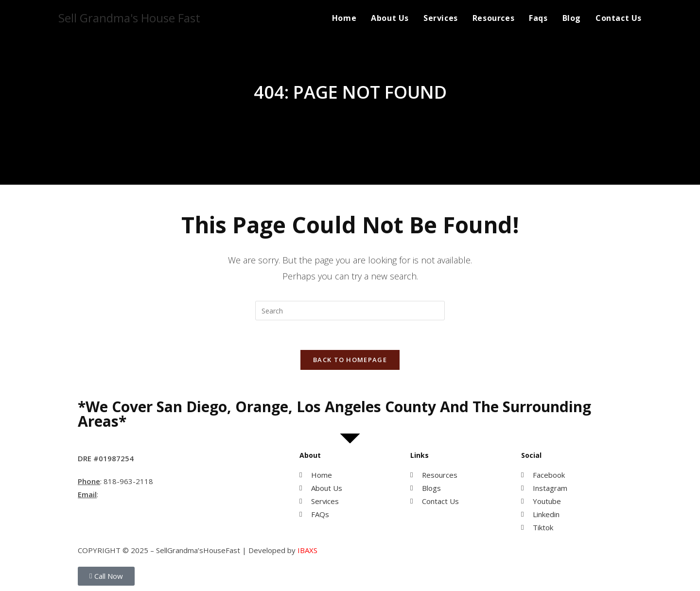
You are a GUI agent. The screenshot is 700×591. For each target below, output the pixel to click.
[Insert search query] (350, 311)
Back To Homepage (350, 360)
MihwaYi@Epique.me (137, 495)
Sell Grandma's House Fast (129, 18)
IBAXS (307, 551)
